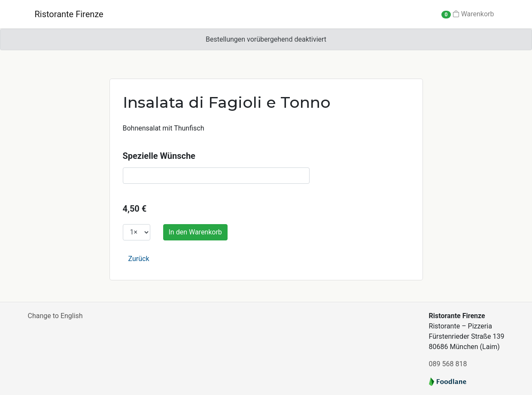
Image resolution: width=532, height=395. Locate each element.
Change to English (55, 316)
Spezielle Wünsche (159, 156)
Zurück (139, 259)
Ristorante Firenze (69, 14)
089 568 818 (448, 364)
